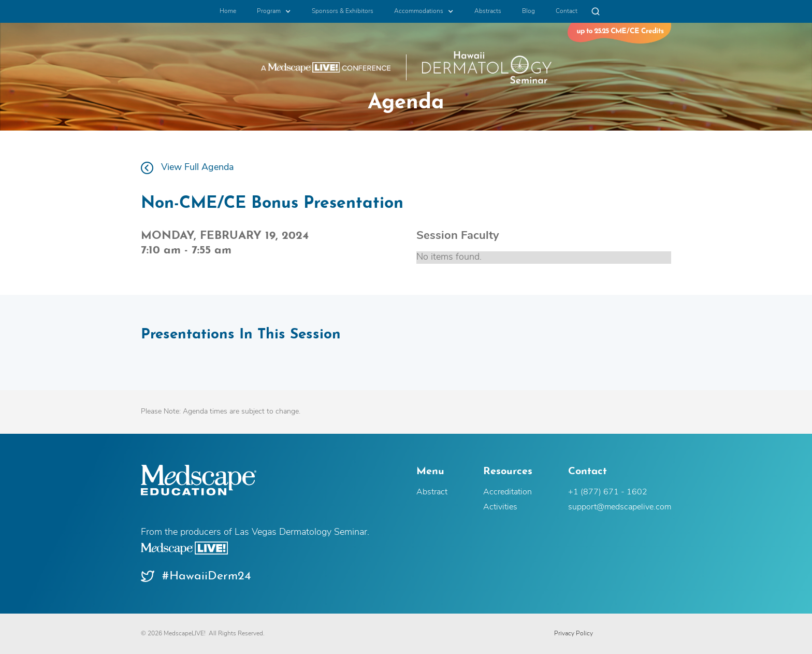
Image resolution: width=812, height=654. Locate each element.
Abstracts (488, 11)
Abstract (432, 492)
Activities (500, 507)
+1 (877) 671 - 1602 (608, 492)
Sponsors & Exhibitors (343, 11)
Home (228, 11)
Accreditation (508, 492)
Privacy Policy (574, 634)
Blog (528, 11)
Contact (567, 11)
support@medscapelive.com (620, 507)
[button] (274, 11)
